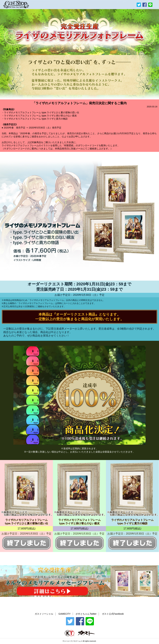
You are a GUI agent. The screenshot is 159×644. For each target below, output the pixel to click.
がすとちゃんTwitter (86, 614)
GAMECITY (65, 614)
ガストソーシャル (44, 614)
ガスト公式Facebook (113, 614)
